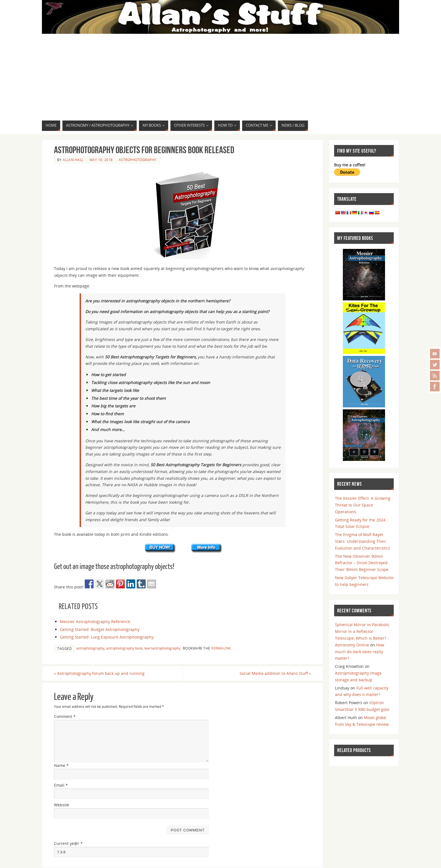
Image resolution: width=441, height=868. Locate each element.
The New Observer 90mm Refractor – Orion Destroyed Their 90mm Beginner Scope (362, 563)
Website (62, 805)
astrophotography (90, 648)
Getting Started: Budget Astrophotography (100, 629)
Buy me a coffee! (350, 165)
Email (61, 785)
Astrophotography (138, 160)
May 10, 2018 (101, 160)
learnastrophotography (162, 648)
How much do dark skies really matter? (360, 652)
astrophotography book (124, 648)
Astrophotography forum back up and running (99, 673)
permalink (221, 648)
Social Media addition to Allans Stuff (275, 673)
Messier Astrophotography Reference (95, 622)
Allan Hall (73, 160)
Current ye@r (68, 843)
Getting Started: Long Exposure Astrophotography (107, 637)
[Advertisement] (220, 78)
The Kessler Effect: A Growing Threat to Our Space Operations (363, 505)
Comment (65, 716)
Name (61, 765)
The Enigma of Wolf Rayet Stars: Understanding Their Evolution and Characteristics (363, 541)
